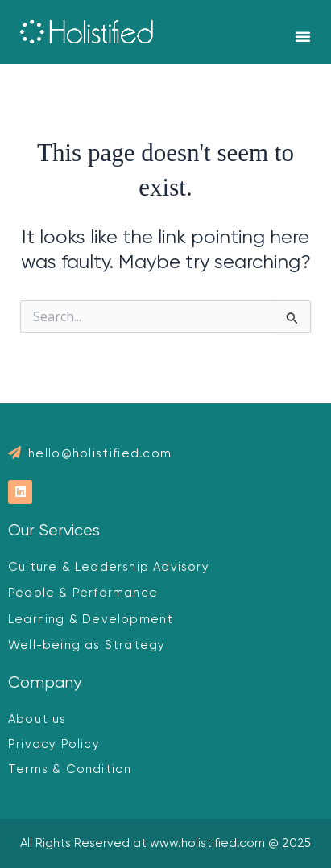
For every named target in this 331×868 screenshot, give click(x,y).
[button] (303, 36)
